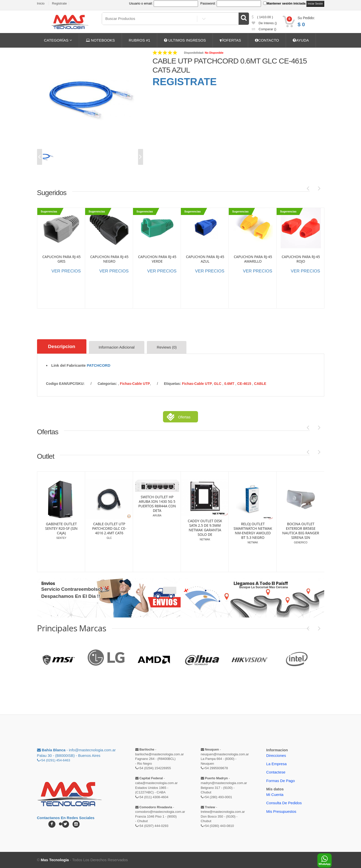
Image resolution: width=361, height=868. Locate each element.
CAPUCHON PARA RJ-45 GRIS (61, 259)
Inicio (41, 3)
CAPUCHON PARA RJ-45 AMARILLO (253, 259)
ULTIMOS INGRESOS (185, 40)
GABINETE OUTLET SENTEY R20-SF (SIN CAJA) (109, 529)
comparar (264, 29)
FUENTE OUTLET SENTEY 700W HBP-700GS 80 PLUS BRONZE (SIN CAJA (61, 515)
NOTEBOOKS (100, 40)
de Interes (264, 23)
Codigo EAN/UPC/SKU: (65, 384)
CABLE (260, 384)
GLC (218, 384)
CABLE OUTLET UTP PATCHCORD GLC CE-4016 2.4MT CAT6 (157, 529)
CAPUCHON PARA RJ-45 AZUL (205, 259)
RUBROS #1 (139, 40)
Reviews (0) (167, 347)
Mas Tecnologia (55, 860)
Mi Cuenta (275, 794)
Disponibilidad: (194, 53)
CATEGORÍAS (58, 40)
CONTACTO (267, 40)
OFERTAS (230, 40)
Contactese (276, 772)
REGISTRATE (185, 82)
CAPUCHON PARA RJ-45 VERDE (157, 259)
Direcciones (276, 755)
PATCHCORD (99, 365)
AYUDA (301, 40)
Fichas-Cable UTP (135, 384)
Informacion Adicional (117, 347)
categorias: (107, 384)
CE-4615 (245, 384)
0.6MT (230, 384)
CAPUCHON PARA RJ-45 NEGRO (109, 259)
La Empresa (276, 764)
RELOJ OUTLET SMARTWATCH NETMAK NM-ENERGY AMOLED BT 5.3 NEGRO (301, 531)
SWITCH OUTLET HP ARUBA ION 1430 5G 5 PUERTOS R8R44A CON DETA (205, 504)
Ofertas (184, 417)
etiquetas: (173, 384)
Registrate (59, 3)
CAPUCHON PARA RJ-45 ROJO (301, 259)
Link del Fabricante (69, 365)
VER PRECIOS (66, 271)
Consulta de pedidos (284, 803)
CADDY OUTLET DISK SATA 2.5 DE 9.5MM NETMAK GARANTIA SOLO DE (253, 528)
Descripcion (62, 346)
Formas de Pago (281, 781)
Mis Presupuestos (281, 811)
